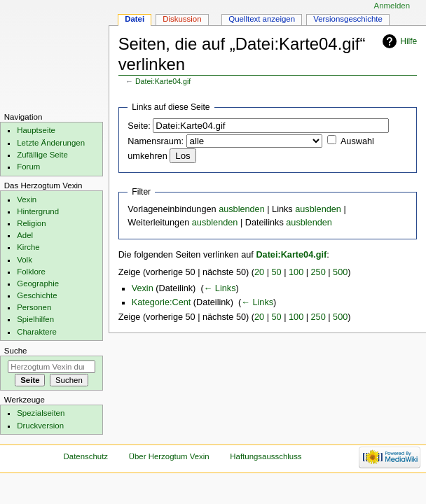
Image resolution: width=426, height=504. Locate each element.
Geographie (38, 283)
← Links (220, 288)
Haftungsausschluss (266, 456)
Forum (28, 167)
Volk (25, 260)
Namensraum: (156, 141)
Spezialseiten (41, 413)
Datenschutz (86, 456)
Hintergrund (38, 211)
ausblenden (242, 209)
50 (277, 272)
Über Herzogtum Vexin (169, 456)
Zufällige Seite (42, 155)
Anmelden (392, 6)
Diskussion (182, 19)
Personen (34, 307)
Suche (16, 351)
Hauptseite (36, 130)
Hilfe (408, 41)
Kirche (28, 247)
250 (318, 272)
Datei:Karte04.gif (163, 81)
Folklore (31, 272)
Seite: (139, 126)
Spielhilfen (35, 319)
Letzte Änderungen (51, 143)
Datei (135, 19)
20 (259, 272)
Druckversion (40, 426)
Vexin (143, 288)
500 (340, 272)
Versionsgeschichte (348, 19)
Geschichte (37, 295)
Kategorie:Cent (162, 302)
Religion (31, 223)
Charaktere (37, 332)
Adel (25, 235)
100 (296, 272)
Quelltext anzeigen (262, 19)
